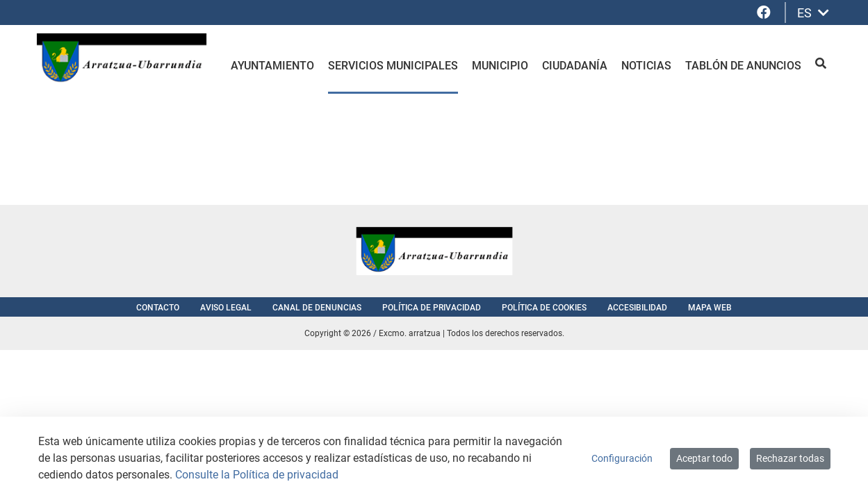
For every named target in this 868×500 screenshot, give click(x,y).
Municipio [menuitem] (500, 66)
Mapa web (710, 308)
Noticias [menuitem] (646, 66)
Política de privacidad (432, 308)
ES (813, 13)
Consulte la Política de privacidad (257, 475)
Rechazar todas (790, 458)
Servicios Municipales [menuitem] (393, 66)
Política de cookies (544, 308)
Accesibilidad (637, 308)
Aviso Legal (226, 308)
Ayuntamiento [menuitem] (272, 66)
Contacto (158, 308)
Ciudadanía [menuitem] (575, 66)
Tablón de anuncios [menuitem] (743, 66)
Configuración (622, 458)
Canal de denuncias (317, 308)
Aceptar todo (704, 458)
